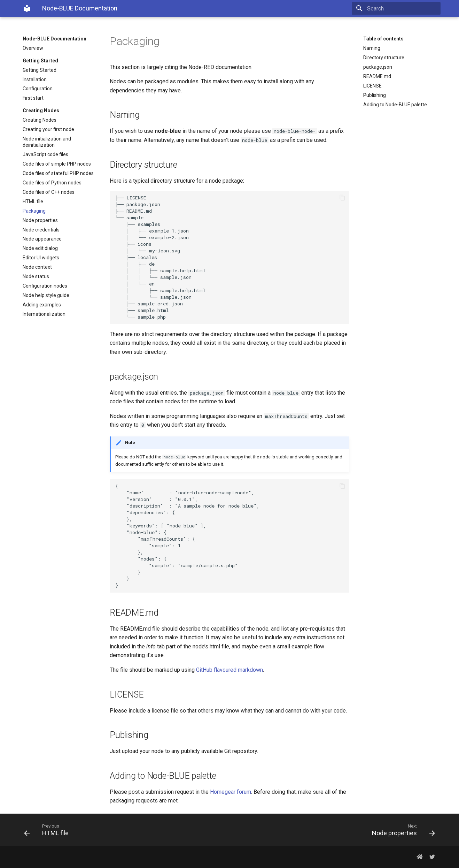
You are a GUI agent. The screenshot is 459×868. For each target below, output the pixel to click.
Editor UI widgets (41, 258)
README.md (377, 76)
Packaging (34, 211)
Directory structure (384, 58)
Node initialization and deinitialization (47, 142)
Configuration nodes (45, 286)
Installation (35, 79)
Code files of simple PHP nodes (57, 164)
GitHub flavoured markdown (229, 670)
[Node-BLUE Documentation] (27, 8)
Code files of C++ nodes (49, 192)
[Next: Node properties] (335, 830)
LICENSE (372, 86)
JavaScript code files (45, 154)
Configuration (38, 89)
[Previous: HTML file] (124, 830)
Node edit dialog (40, 248)
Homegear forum (231, 792)
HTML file (33, 201)
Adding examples (42, 305)
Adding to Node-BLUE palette (395, 105)
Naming (372, 48)
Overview (33, 48)
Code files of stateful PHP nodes (58, 173)
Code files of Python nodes (52, 183)
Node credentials (41, 230)
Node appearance (42, 239)
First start (33, 98)
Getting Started (40, 70)
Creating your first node (48, 129)
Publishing (375, 95)
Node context (37, 267)
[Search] (400, 8)
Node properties (40, 220)
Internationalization (44, 314)
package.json (378, 67)
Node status (36, 276)
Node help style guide (46, 295)
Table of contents (383, 39)
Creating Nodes (40, 120)
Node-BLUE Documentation (55, 39)
